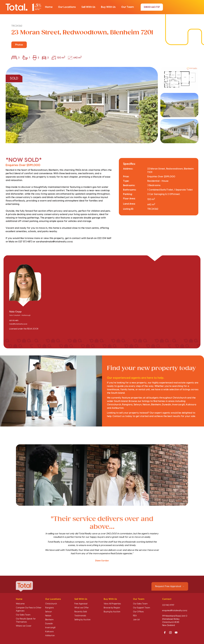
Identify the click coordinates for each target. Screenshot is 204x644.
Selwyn (49, 612)
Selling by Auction (82, 620)
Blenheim (49, 620)
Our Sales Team (23, 615)
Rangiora (49, 608)
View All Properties (112, 604)
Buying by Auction (112, 612)
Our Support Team (142, 608)
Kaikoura (49, 632)
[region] (102, 105)
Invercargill (50, 628)
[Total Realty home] (23, 7)
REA (135, 616)
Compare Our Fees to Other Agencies (29, 609)
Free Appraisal (81, 604)
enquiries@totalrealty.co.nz (175, 611)
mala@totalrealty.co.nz (18, 324)
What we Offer (82, 608)
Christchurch (51, 604)
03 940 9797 (168, 605)
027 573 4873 (14, 321)
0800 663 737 (152, 7)
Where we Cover (24, 626)
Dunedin (49, 624)
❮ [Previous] (10, 105)
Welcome (20, 604)
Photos (19, 45)
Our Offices (138, 612)
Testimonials (80, 616)
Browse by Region (112, 608)
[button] (49, 7)
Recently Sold (81, 612)
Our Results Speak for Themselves (26, 620)
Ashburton (50, 636)
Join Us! (136, 620)
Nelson (48, 616)
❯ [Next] (154, 105)
